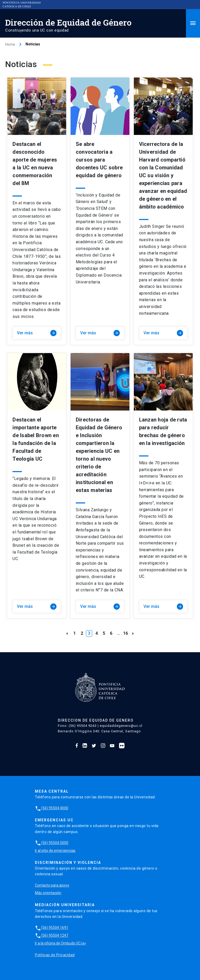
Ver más (37, 333)
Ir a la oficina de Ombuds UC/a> (61, 943)
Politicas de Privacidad (55, 955)
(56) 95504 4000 (52, 808)
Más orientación (48, 893)
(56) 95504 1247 (52, 935)
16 (126, 633)
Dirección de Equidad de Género (68, 22)
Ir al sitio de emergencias (55, 851)
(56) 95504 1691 (52, 928)
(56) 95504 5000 (52, 843)
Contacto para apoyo (52, 885)
